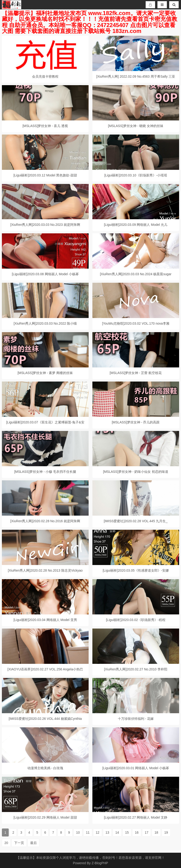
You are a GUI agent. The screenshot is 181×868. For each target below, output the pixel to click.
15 (127, 832)
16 (137, 832)
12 (98, 832)
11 (88, 832)
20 (6, 843)
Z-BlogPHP (100, 863)
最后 (33, 843)
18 (156, 832)
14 (117, 832)
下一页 (19, 843)
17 (147, 832)
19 (166, 832)
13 (107, 832)
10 (78, 832)
